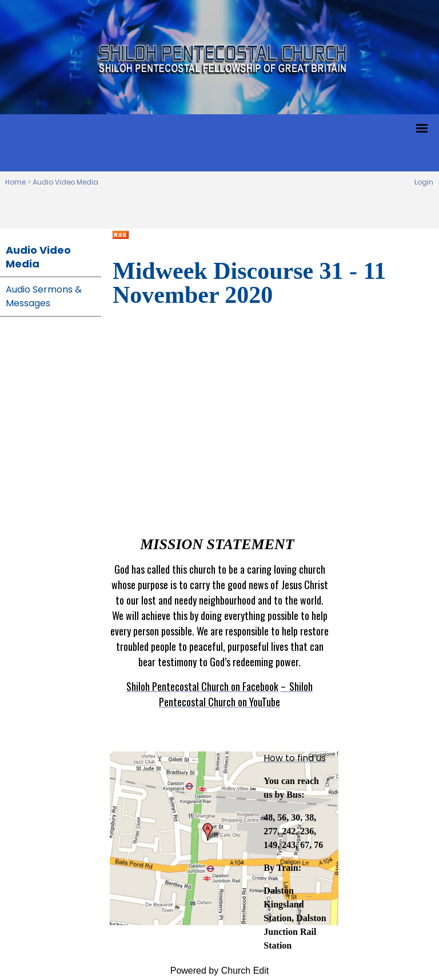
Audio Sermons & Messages (44, 296)
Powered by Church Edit (220, 971)
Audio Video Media (65, 182)
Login (424, 182)
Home (15, 182)
